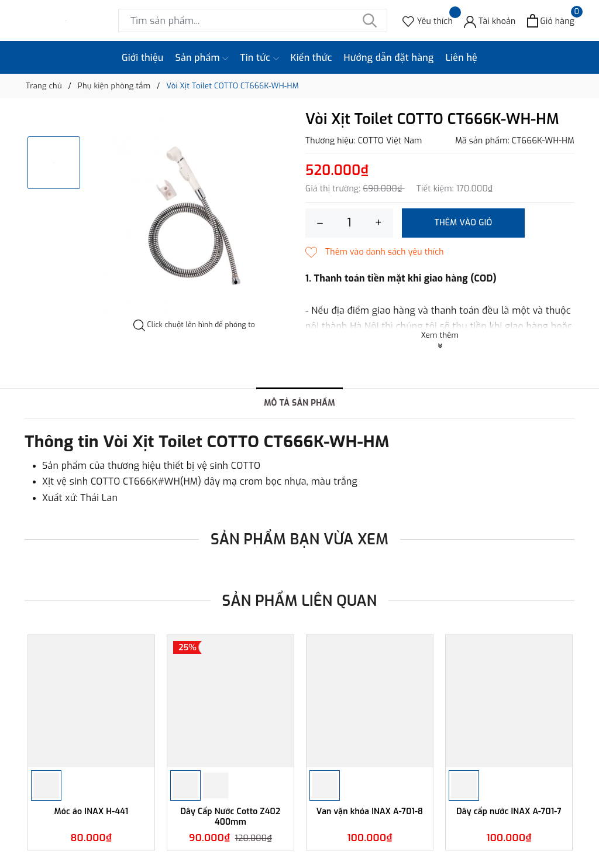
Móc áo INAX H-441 (92, 812)
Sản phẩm (202, 58)
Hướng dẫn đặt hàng (389, 58)
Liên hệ (461, 58)
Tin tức (259, 58)
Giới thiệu (143, 58)
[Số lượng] (349, 223)
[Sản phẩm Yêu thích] (428, 21)
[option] (194, 215)
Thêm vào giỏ (464, 223)
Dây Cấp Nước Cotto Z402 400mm (231, 817)
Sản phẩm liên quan (300, 601)
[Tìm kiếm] (370, 20)
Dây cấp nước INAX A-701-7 (509, 812)
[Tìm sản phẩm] (253, 20)
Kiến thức (311, 58)
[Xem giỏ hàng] (551, 21)
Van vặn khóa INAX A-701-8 (370, 812)
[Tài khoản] (490, 21)
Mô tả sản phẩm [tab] (299, 403)
